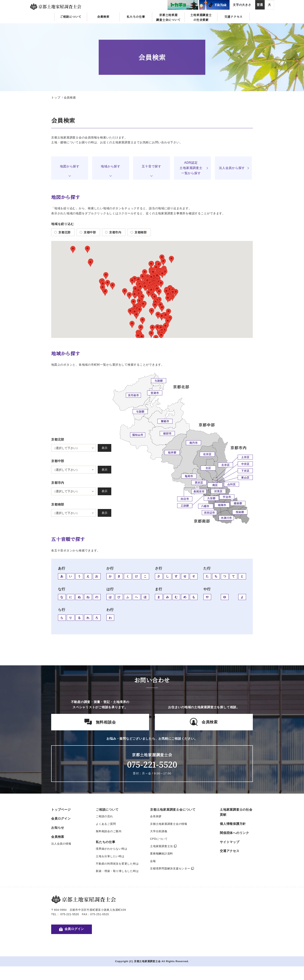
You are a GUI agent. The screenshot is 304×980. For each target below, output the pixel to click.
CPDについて (159, 839)
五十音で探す (152, 166)
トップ (56, 97)
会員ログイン (61, 819)
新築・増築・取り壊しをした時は (117, 871)
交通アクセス (234, 17)
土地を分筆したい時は (110, 856)
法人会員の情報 (61, 844)
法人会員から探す (232, 168)
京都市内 (113, 232)
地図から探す (70, 166)
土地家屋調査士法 (163, 846)
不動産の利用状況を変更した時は (117, 864)
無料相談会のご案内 (109, 831)
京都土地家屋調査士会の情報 (169, 824)
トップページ (61, 810)
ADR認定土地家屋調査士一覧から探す (191, 168)
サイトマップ (230, 842)
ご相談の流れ (104, 816)
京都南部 (139, 232)
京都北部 (62, 232)
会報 (153, 861)
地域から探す (111, 166)
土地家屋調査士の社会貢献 (201, 17)
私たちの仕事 (136, 17)
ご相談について (71, 17)
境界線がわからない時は (111, 849)
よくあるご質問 (106, 824)
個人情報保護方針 (233, 824)
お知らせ (58, 828)
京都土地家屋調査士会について (168, 17)
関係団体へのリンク (234, 833)
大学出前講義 (159, 831)
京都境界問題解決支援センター (172, 868)
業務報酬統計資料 (161, 854)
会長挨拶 (156, 816)
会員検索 (103, 17)
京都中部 (88, 232)
